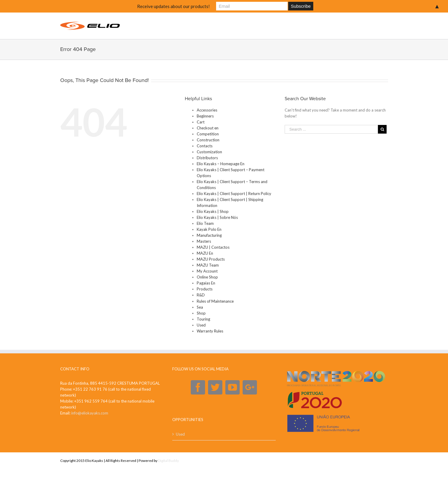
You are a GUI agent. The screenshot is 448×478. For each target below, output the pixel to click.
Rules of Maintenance (215, 301)
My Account (207, 271)
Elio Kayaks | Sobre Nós (217, 217)
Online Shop (207, 277)
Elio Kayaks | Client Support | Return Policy (234, 194)
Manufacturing (209, 235)
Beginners (205, 116)
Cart (201, 122)
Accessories (207, 110)
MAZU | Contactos (213, 247)
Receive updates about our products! (173, 6)
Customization (209, 152)
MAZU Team (208, 265)
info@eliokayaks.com (90, 413)
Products (205, 289)
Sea (200, 307)
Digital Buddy (168, 461)
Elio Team (205, 223)
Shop (201, 313)
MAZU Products (211, 259)
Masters (204, 241)
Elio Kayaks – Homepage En (221, 164)
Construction (208, 140)
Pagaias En (206, 283)
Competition (208, 134)
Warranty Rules (210, 331)
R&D (201, 295)
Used (201, 325)
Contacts (205, 146)
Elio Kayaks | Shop (213, 211)
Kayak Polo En (209, 229)
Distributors (207, 158)
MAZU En (205, 253)
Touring (203, 319)
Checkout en (208, 128)
